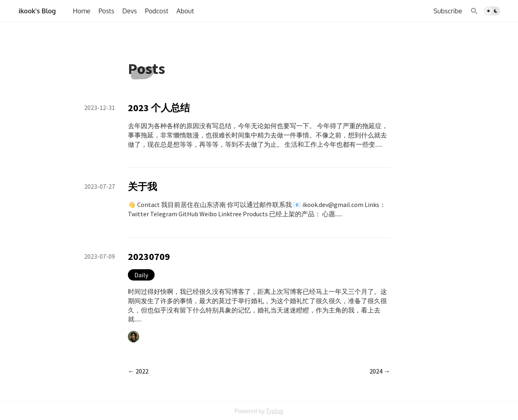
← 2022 (138, 371)
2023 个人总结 (159, 108)
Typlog (275, 411)
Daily (141, 275)
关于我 (142, 187)
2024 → (380, 371)
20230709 (149, 256)
